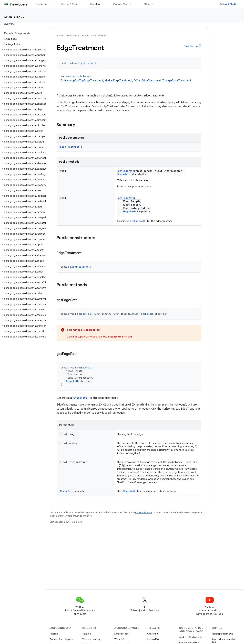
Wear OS (119, 639)
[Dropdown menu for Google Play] (132, 4)
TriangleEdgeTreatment (177, 81)
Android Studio (228, 4)
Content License (144, 512)
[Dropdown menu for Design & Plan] (81, 4)
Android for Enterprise (62, 639)
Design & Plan (69, 4)
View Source (191, 46)
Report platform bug (222, 634)
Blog (147, 4)
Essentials (42, 4)
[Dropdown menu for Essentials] (52, 4)
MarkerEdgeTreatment (118, 81)
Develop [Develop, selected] (95, 4)
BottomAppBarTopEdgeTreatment (82, 81)
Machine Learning (92, 639)
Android (54, 634)
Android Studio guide (191, 637)
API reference (14, 17)
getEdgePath (126, 171)
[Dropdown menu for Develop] (105, 4)
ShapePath (124, 174)
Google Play (120, 4)
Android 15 (153, 634)
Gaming (87, 634)
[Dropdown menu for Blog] (154, 4)
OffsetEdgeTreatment (147, 81)
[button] (22, 50)
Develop (85, 35)
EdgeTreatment (87, 63)
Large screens (122, 634)
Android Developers (66, 35)
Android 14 (153, 639)
